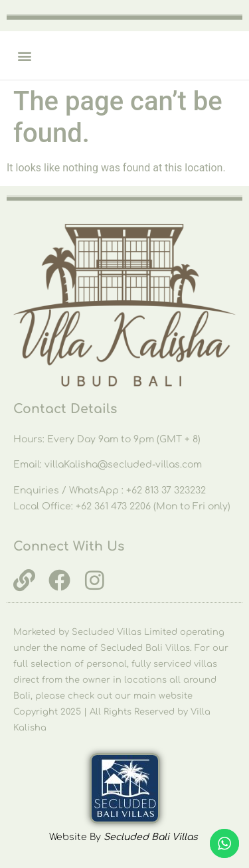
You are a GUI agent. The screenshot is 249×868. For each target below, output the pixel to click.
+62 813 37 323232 (166, 490)
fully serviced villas (174, 664)
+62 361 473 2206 (115, 506)
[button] (24, 55)
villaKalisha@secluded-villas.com (123, 465)
